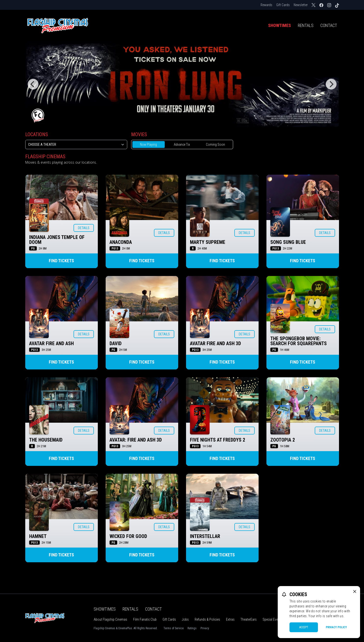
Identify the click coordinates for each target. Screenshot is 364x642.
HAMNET (38, 536)
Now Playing (148, 144)
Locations (37, 134)
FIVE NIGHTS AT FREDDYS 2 (218, 440)
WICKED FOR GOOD (128, 536)
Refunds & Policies (207, 619)
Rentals (306, 25)
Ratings (192, 628)
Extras (230, 619)
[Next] (331, 84)
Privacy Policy (336, 627)
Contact (329, 25)
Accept (304, 627)
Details (84, 228)
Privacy (205, 628)
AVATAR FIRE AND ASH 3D (215, 343)
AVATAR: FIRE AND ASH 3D (136, 440)
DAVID (116, 343)
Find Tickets (61, 261)
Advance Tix (182, 144)
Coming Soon (215, 144)
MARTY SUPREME (208, 242)
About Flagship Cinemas (110, 619)
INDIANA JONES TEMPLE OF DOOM (57, 240)
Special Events (272, 619)
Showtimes (280, 25)
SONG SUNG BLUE (288, 242)
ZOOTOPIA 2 (283, 440)
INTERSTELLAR (205, 536)
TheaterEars (249, 619)
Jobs (185, 619)
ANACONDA (121, 242)
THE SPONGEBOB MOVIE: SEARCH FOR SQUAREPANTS (299, 341)
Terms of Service (174, 628)
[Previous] (33, 84)
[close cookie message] (355, 591)
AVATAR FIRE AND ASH (51, 343)
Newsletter (301, 5)
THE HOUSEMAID (46, 440)
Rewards (266, 5)
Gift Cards (283, 5)
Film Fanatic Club (145, 619)
